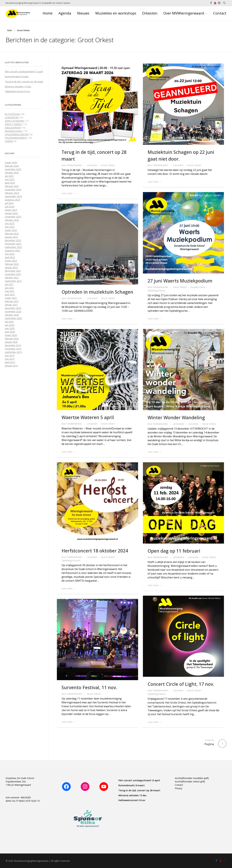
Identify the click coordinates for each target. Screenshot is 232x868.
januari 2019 (11, 366)
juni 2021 (10, 288)
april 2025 (10, 183)
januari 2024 (11, 213)
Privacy (179, 788)
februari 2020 (12, 339)
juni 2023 (10, 223)
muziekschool (198, 287)
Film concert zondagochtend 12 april (24, 72)
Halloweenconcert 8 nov (17, 91)
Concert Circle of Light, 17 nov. (181, 684)
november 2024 (13, 190)
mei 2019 (10, 359)
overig (9, 141)
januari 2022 (11, 267)
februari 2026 (12, 166)
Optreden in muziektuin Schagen (97, 292)
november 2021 (13, 274)
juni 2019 (10, 355)
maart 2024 (11, 210)
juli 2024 (9, 203)
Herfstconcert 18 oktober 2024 (95, 551)
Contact (179, 785)
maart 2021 (11, 298)
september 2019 (13, 352)
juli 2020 (9, 322)
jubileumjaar (13, 128)
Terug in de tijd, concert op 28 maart (24, 82)
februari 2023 (12, 234)
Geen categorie (14, 121)
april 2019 (10, 362)
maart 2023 (11, 230)
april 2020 (10, 332)
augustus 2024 (12, 200)
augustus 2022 (12, 250)
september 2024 (13, 196)
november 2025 (13, 169)
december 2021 (13, 271)
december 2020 (13, 308)
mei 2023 (10, 227)
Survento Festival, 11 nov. (89, 687)
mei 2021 (10, 291)
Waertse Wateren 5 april (88, 417)
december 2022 (13, 240)
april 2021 (10, 295)
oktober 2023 (12, 220)
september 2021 (13, 281)
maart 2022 (11, 261)
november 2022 (13, 244)
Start (10, 30)
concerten (92, 165)
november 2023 (13, 217)
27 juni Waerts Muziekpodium (180, 281)
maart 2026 (11, 162)
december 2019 (13, 345)
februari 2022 (12, 264)
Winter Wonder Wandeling (176, 417)
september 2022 (13, 247)
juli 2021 (9, 284)
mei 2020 (10, 328)
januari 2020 (11, 342)
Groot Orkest (108, 165)
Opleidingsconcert (71, 560)
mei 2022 (10, 254)
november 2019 (13, 349)
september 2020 (13, 318)
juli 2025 (9, 176)
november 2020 (13, 311)
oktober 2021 (12, 278)
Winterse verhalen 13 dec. (18, 87)
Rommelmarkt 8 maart (17, 77)
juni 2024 (10, 206)
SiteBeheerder (75, 165)
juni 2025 (10, 179)
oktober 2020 (12, 315)
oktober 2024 (12, 193)
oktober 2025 (12, 173)
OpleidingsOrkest (157, 290)
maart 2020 (11, 335)
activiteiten (179, 424)
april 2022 (10, 257)
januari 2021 (11, 305)
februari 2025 (12, 186)
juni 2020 (10, 325)
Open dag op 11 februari (174, 551)
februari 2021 (12, 301)
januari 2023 (11, 237)
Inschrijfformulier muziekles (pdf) (192, 778)
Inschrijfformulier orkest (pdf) (190, 781)
